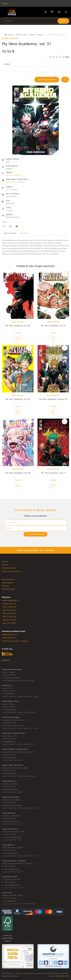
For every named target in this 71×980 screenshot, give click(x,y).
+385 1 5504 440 (9, 607)
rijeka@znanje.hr (10, 710)
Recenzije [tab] (25, 233)
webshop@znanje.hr (10, 600)
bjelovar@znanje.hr (11, 853)
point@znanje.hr (10, 901)
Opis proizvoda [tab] (10, 233)
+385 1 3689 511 (9, 638)
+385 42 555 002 (10, 755)
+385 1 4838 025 (10, 866)
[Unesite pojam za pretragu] (36, 21)
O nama (5, 561)
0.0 (59, 57)
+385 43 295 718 (9, 604)
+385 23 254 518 (9, 613)
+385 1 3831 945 (10, 898)
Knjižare (5, 3)
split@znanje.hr (10, 741)
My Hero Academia (14, 175)
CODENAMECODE (62, 976)
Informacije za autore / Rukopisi (15, 641)
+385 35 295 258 (9, 616)
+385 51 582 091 (9, 610)
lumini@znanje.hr (11, 757)
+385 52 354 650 (9, 620)
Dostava (5, 586)
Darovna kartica (8, 589)
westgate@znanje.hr (12, 821)
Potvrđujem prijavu (35, 534)
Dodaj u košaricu (47, 80)
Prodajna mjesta (9, 568)
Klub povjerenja (8, 579)
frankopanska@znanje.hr (13, 805)
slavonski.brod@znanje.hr (14, 726)
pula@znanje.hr (10, 694)
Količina (7, 64)
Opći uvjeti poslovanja (11, 571)
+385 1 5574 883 (10, 802)
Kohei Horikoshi (18, 322)
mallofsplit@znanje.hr (12, 885)
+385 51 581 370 (10, 787)
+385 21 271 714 (9, 739)
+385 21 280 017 (10, 882)
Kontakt (5, 565)
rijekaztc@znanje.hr (11, 789)
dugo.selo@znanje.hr (12, 869)
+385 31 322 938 (10, 834)
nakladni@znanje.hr (10, 634)
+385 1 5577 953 (9, 623)
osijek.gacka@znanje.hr (13, 837)
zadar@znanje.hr (11, 773)
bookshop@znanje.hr (12, 678)
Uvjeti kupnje (7, 583)
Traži (63, 21)
